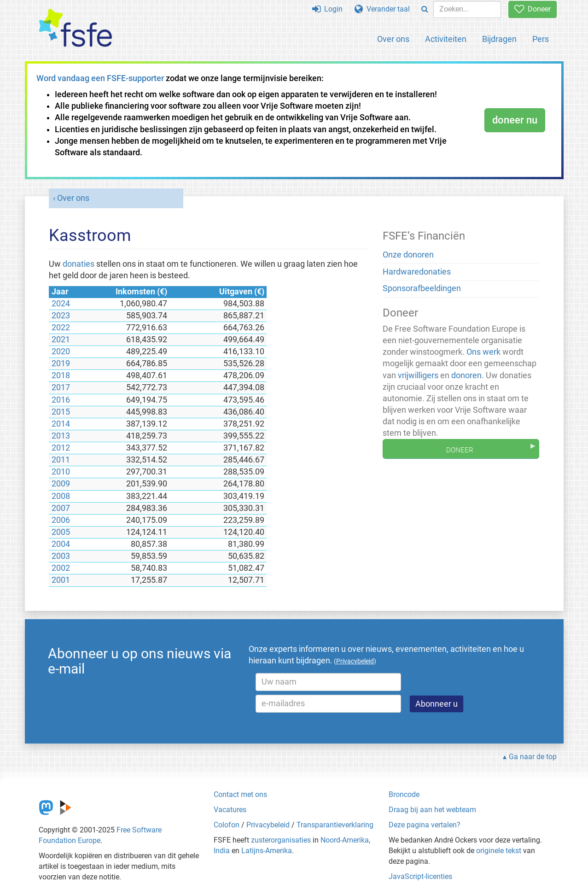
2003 (61, 556)
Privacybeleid (268, 825)
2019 (61, 363)
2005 (61, 532)
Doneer (533, 9)
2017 (61, 387)
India (222, 851)
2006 (61, 520)
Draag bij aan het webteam (432, 810)
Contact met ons (240, 794)
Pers (541, 39)
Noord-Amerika (345, 840)
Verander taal (382, 9)
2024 (61, 304)
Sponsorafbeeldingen (422, 288)
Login (327, 9)
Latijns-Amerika (267, 851)
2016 (61, 400)
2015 (61, 412)
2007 (61, 508)
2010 (61, 472)
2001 (61, 580)
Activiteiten (446, 39)
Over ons (393, 39)
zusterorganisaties (281, 840)
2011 (61, 460)
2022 (61, 328)
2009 (61, 484)
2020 (61, 351)
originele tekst (499, 851)
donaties (79, 264)
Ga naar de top (533, 757)
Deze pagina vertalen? (425, 825)
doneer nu (515, 120)
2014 (61, 424)
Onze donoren (408, 255)
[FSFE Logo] (76, 28)
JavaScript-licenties (420, 876)
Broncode (404, 794)
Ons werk (483, 352)
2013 (61, 436)
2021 (61, 340)
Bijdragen (499, 39)
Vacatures (230, 810)
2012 (61, 448)
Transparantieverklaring (335, 825)
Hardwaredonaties (417, 272)
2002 (61, 568)
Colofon (227, 825)
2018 (61, 375)
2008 (61, 496)
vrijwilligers (418, 375)
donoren (466, 375)
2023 (61, 316)
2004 (61, 544)
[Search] (425, 9)
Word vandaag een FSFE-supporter (100, 78)
